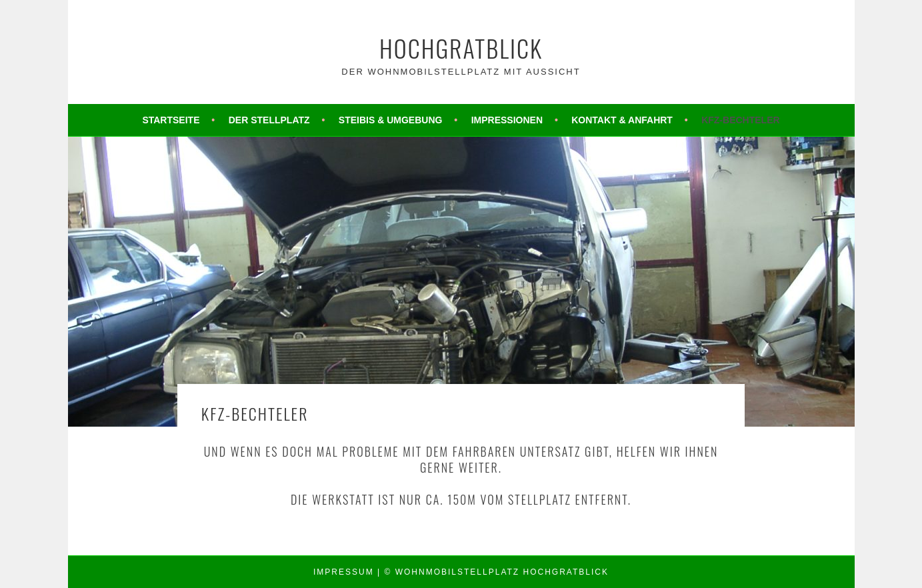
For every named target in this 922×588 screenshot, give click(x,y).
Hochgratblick (461, 48)
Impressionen (507, 120)
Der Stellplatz (269, 120)
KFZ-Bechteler (740, 120)
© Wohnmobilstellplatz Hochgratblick (497, 572)
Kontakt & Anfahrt (622, 120)
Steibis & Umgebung (391, 120)
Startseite (171, 120)
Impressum (344, 572)
